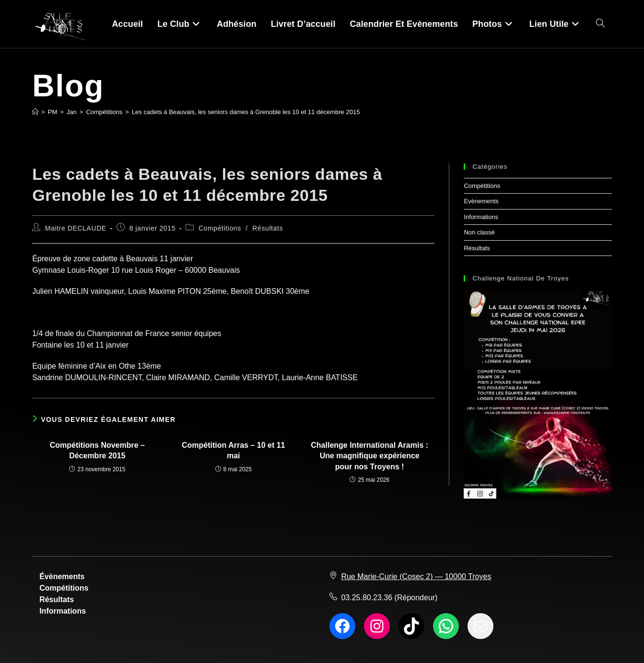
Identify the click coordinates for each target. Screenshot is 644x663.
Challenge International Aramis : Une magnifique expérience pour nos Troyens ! (369, 456)
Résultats (268, 228)
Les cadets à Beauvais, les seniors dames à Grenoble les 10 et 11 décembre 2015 (246, 112)
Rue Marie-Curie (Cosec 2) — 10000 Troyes (416, 576)
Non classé (479, 232)
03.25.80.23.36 (367, 598)
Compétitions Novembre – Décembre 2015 (97, 450)
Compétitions (220, 228)
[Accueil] (35, 112)
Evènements (481, 201)
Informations (481, 217)
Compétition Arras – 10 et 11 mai (233, 450)
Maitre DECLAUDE (76, 228)
